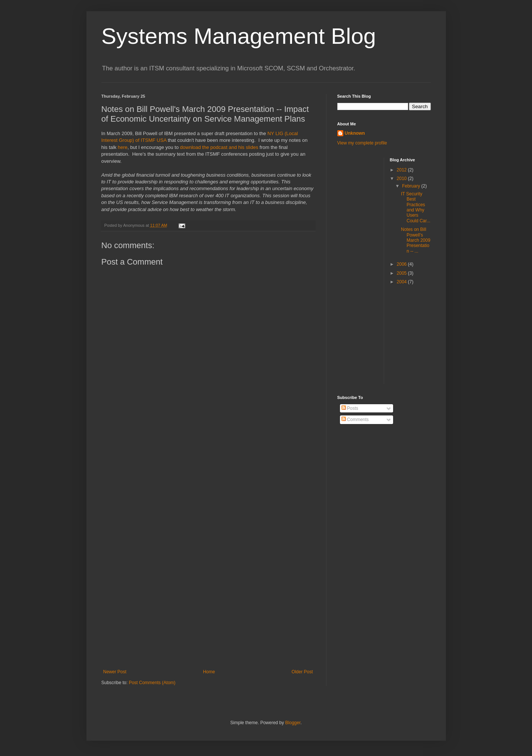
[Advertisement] (208, 548)
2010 (402, 179)
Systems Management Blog (239, 36)
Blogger (293, 723)
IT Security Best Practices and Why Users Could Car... (416, 207)
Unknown (355, 133)
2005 (402, 273)
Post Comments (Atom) (152, 683)
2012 (402, 170)
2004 (402, 282)
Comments (355, 420)
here (123, 147)
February (412, 186)
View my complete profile (362, 143)
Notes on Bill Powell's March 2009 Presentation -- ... (416, 240)
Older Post (302, 672)
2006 (402, 264)
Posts (350, 408)
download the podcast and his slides (219, 147)
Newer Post (115, 672)
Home (209, 672)
